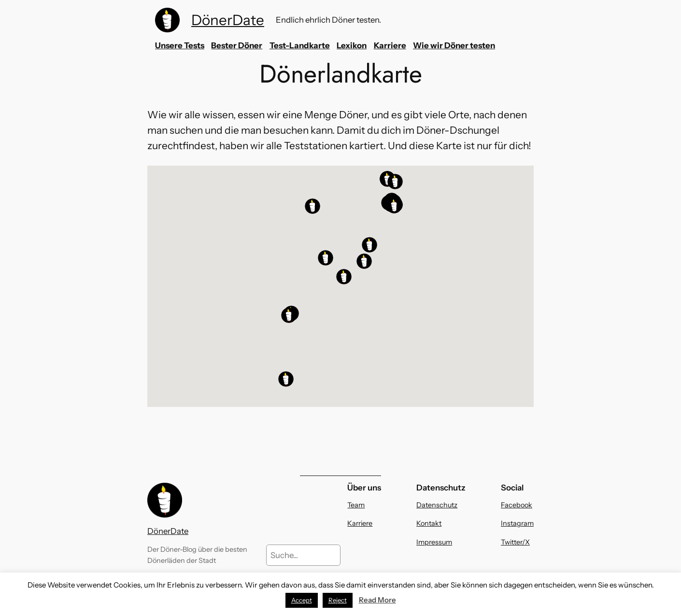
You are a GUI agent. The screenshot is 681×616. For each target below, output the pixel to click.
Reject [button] (338, 600)
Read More (377, 600)
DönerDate (228, 20)
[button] (395, 182)
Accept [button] (302, 600)
